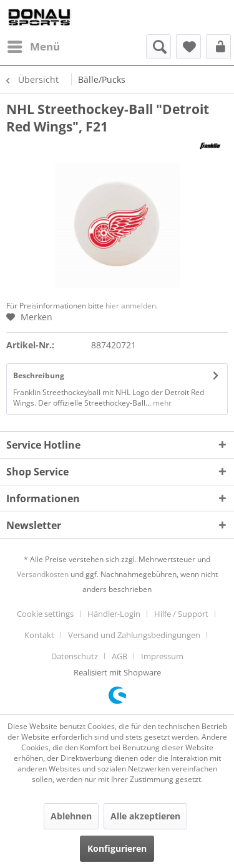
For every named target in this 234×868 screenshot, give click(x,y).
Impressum (162, 656)
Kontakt (39, 635)
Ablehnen (71, 816)
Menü (34, 45)
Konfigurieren (117, 848)
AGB (119, 656)
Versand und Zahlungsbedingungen (134, 635)
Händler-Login (114, 614)
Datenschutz (75, 656)
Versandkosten (43, 574)
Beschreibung (39, 375)
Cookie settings (45, 614)
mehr (161, 403)
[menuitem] (33, 47)
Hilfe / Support (181, 614)
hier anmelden (131, 306)
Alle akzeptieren (145, 816)
